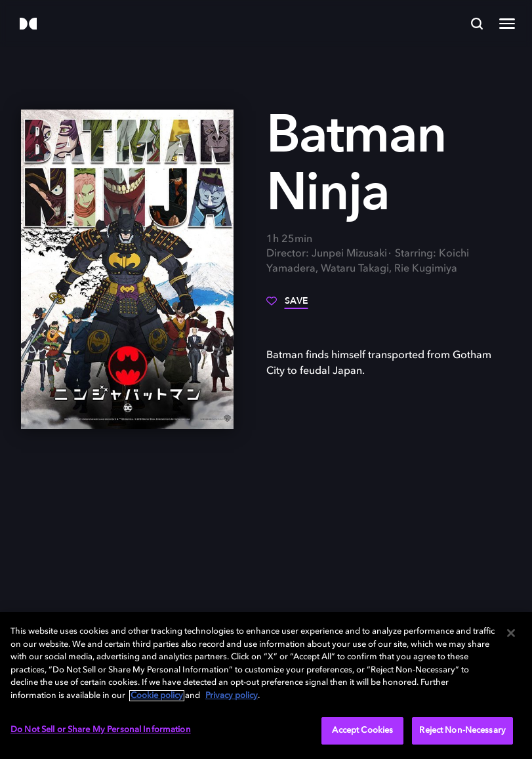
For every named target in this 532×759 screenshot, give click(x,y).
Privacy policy (232, 696)
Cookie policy (157, 696)
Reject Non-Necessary (462, 730)
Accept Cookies (362, 730)
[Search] (477, 24)
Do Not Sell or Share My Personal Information (101, 730)
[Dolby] (28, 25)
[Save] (287, 306)
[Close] (511, 633)
